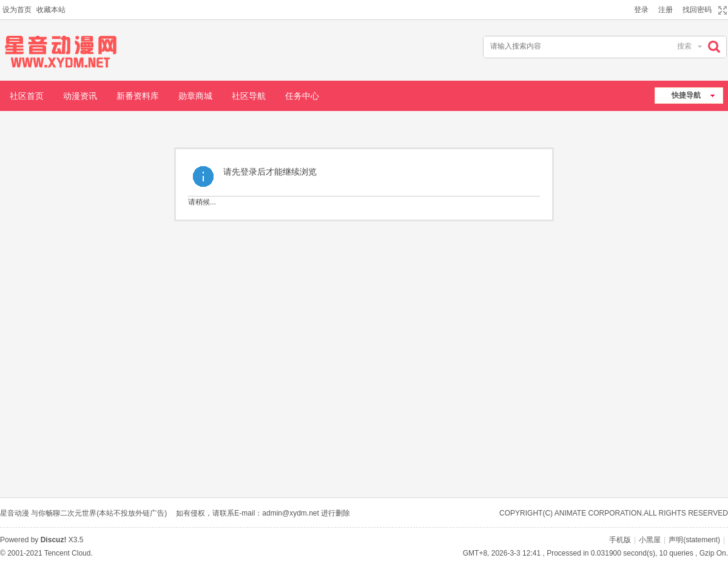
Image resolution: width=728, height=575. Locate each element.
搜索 (684, 46)
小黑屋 (650, 540)
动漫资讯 (80, 96)
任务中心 (302, 96)
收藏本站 (51, 10)
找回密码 (697, 10)
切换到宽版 (721, 10)
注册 (666, 10)
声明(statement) (694, 540)
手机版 (620, 540)
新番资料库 (138, 96)
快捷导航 (686, 95)
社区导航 (249, 96)
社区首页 (27, 96)
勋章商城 (195, 96)
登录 (641, 10)
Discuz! (54, 540)
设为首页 (17, 10)
